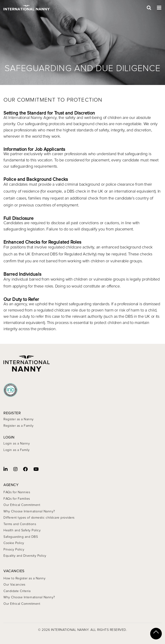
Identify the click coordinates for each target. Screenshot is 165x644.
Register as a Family (18, 426)
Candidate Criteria (17, 591)
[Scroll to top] (156, 634)
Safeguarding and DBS (21, 537)
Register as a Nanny (19, 419)
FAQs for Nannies (17, 492)
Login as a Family (17, 450)
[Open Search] (149, 8)
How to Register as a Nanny (24, 578)
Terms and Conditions (20, 524)
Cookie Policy (14, 543)
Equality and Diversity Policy (25, 556)
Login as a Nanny (17, 444)
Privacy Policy (14, 550)
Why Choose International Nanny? (29, 511)
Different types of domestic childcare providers (39, 518)
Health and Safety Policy (22, 530)
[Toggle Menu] (159, 8)
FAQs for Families (17, 499)
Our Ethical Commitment (22, 505)
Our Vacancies (14, 585)
